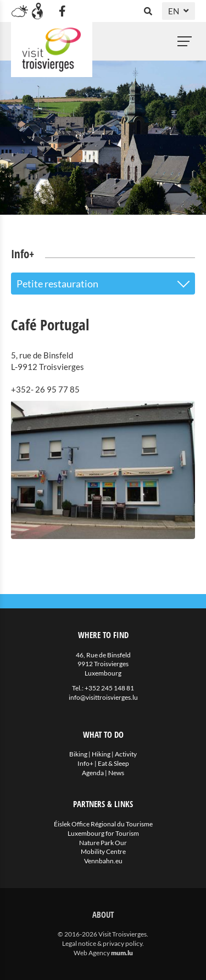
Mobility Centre (103, 851)
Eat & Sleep (113, 763)
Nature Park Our (103, 843)
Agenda (93, 773)
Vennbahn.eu (103, 861)
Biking (78, 754)
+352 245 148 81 (109, 688)
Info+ (85, 763)
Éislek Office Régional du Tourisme (103, 824)
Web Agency (92, 953)
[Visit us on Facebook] (62, 11)
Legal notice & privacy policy (102, 943)
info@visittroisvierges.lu (103, 697)
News (116, 773)
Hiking (101, 754)
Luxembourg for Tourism (103, 833)
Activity (126, 754)
